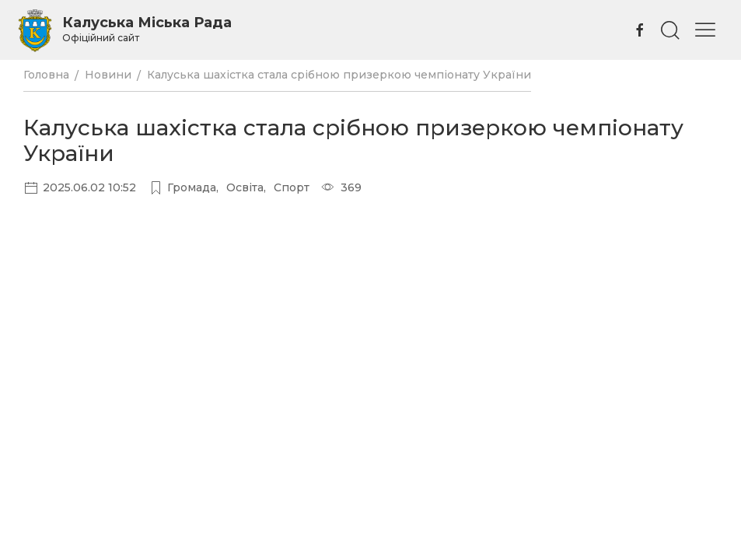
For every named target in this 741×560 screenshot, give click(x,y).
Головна (46, 75)
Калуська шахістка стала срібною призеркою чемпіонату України (339, 75)
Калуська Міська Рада (147, 29)
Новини (108, 75)
